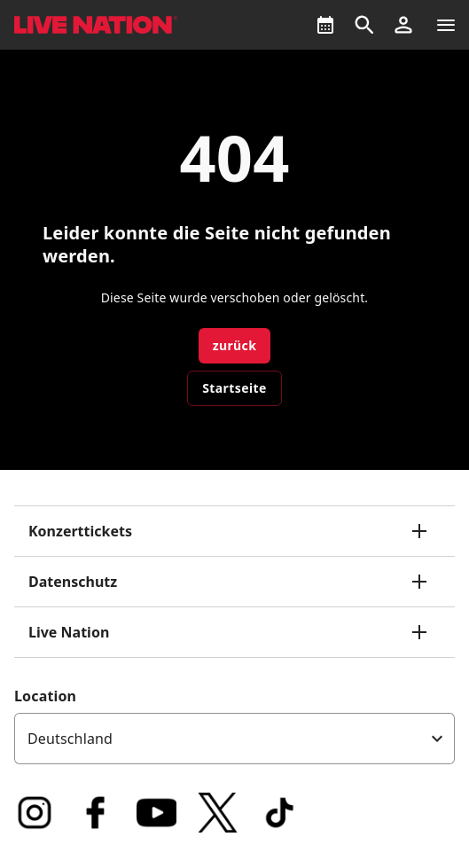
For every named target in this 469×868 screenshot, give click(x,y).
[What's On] (325, 25)
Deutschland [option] (70, 739)
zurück (235, 345)
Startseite (234, 388)
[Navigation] (446, 25)
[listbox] (234, 739)
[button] (403, 25)
